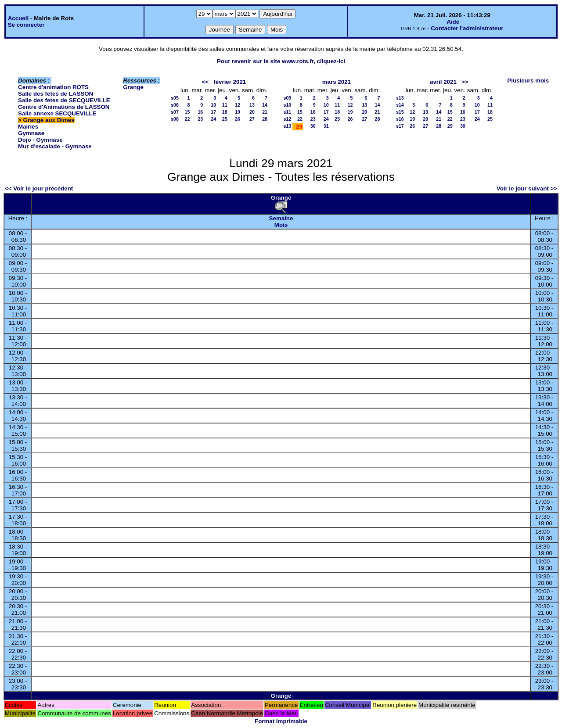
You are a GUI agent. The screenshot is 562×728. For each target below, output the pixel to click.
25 (225, 119)
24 (213, 119)
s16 (400, 119)
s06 (175, 105)
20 (252, 112)
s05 (175, 98)
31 (326, 126)
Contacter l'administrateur (467, 28)
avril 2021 (443, 82)
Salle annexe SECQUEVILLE (57, 113)
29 (450, 126)
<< (205, 82)
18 (225, 112)
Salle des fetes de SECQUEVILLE (64, 100)
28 (265, 119)
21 (265, 112)
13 (252, 105)
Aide (453, 22)
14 (265, 105)
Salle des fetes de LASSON (56, 94)
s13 (288, 126)
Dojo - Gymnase (40, 140)
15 (187, 112)
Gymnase (31, 133)
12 (238, 105)
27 (252, 119)
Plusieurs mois (528, 81)
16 (200, 112)
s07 (175, 112)
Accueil (18, 18)
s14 (400, 105)
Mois (281, 225)
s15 (400, 112)
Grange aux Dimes (49, 120)
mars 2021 (337, 82)
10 (213, 105)
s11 (288, 112)
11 (225, 105)
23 (200, 119)
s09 (288, 98)
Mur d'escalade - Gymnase (55, 146)
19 (238, 112)
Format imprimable (281, 721)
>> (465, 82)
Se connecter (26, 25)
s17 (400, 126)
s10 (288, 105)
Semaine (281, 218)
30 (313, 126)
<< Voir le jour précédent (39, 188)
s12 (288, 119)
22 (187, 119)
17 (213, 112)
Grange (133, 87)
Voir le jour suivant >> (527, 188)
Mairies (28, 127)
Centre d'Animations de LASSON (64, 107)
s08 (175, 119)
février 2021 (230, 82)
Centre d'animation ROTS (53, 87)
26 (238, 119)
